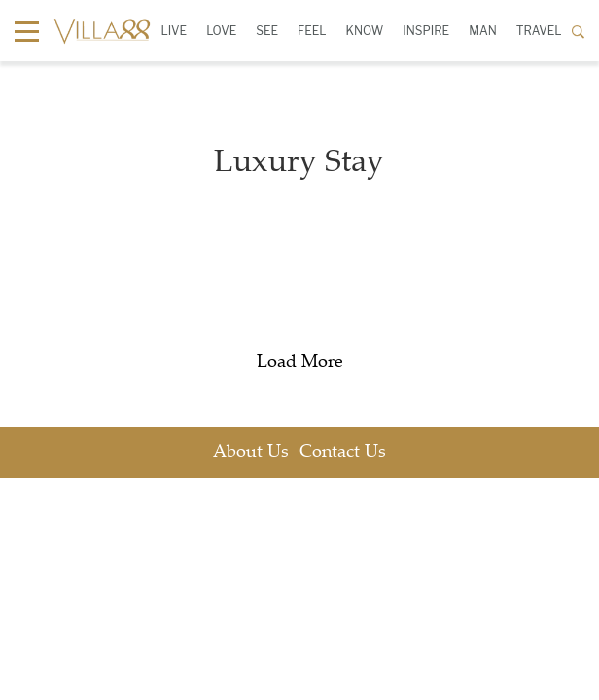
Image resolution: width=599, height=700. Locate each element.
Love (221, 31)
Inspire (426, 31)
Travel (539, 31)
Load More (300, 363)
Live (174, 31)
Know (365, 31)
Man (483, 31)
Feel (312, 31)
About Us (251, 453)
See (267, 31)
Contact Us (343, 453)
